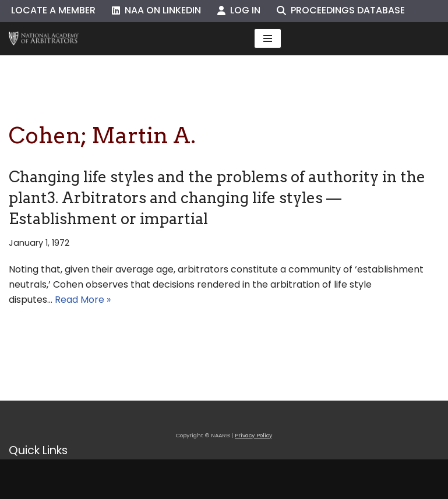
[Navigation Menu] (268, 38)
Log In (239, 10)
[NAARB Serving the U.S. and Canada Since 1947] (44, 39)
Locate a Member (53, 10)
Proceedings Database (341, 10)
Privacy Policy (253, 435)
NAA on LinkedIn (156, 10)
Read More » (83, 300)
